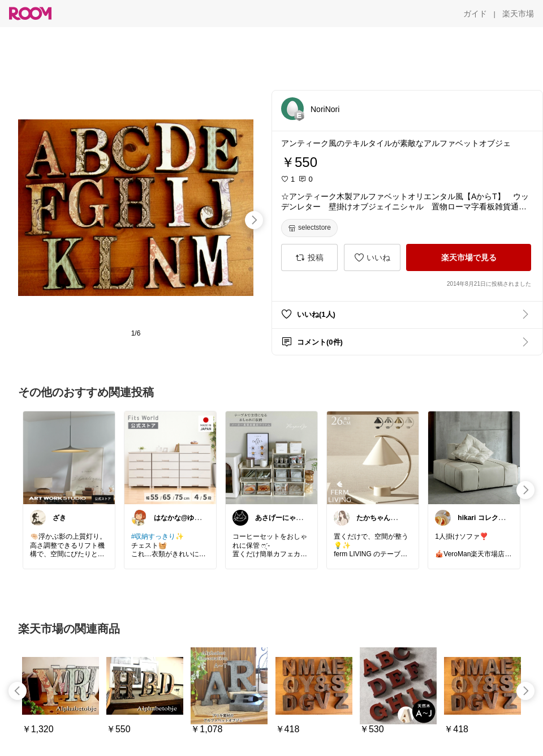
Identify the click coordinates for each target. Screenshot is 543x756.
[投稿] (309, 257)
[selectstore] (309, 228)
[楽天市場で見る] (469, 257)
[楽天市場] (518, 14)
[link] (69, 457)
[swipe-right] (254, 220)
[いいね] (372, 257)
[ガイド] (475, 14)
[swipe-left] (18, 691)
